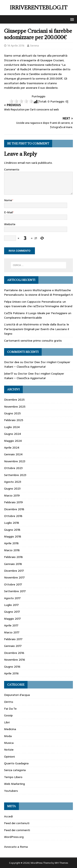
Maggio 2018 (13, 536)
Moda (8, 736)
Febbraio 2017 (13, 639)
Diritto (9, 702)
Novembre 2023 (15, 461)
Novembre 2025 (15, 407)
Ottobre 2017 (13, 584)
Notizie (9, 750)
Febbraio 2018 (13, 557)
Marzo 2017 (12, 632)
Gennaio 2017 (13, 646)
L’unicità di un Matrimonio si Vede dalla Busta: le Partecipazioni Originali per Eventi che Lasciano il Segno (37, 329)
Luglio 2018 (12, 523)
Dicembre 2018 (14, 509)
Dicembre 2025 (14, 400)
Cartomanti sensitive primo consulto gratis (33, 341)
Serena (34, 46)
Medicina (10, 729)
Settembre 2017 (15, 591)
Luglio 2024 (12, 427)
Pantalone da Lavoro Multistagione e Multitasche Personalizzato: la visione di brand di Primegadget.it (38, 292)
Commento (12, 169)
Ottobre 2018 (13, 516)
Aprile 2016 (11, 673)
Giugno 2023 (12, 489)
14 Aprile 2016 (16, 46)
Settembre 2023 (15, 475)
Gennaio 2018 (13, 564)
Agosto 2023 (13, 482)
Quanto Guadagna (16, 763)
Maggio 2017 (12, 619)
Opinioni (9, 757)
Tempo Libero (13, 777)
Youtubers (11, 791)
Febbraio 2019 (13, 502)
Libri (7, 722)
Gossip (8, 715)
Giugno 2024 (13, 434)
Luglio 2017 (11, 605)
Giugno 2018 (12, 530)
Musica (9, 743)
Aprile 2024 (12, 448)
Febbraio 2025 (14, 420)
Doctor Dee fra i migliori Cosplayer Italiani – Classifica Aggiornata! (37, 364)
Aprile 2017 (11, 625)
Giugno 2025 (12, 413)
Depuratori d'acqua (17, 695)
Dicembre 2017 (14, 571)
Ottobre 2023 (13, 468)
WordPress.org (14, 837)
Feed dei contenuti (17, 823)
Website (10, 224)
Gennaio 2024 (13, 454)
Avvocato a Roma (16, 847)
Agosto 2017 (12, 598)
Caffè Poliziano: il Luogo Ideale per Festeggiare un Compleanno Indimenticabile (38, 315)
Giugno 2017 (12, 612)
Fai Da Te (10, 709)
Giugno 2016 (12, 667)
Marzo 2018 (12, 550)
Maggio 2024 (13, 441)
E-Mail (8, 212)
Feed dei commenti (17, 830)
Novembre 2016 (15, 660)
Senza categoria (15, 770)
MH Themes (61, 863)
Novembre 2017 (14, 577)
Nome (8, 200)
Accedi (8, 816)
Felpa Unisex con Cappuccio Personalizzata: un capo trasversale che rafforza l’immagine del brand (38, 304)
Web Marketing (14, 784)
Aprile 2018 (11, 543)
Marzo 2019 (12, 495)
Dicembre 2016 (14, 653)
